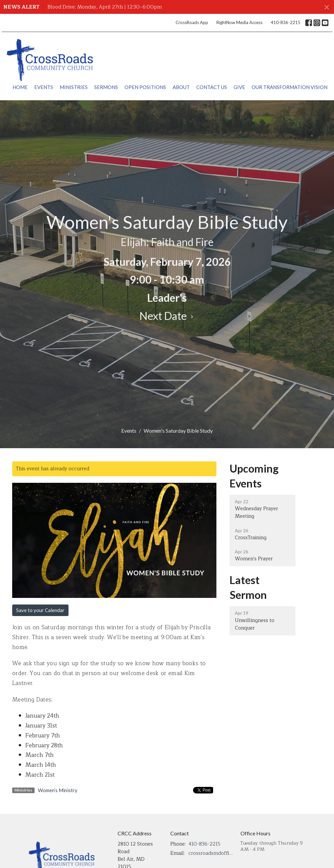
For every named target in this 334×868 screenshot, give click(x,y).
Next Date (167, 316)
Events (44, 87)
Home (20, 87)
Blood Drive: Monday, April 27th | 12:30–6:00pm (105, 7)
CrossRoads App (192, 22)
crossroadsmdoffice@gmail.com (211, 853)
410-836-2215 (286, 22)
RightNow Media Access (239, 22)
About (181, 87)
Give (239, 87)
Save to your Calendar (40, 610)
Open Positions (145, 87)
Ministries (74, 87)
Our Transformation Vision (290, 87)
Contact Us (212, 87)
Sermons (106, 87)
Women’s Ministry (58, 790)
